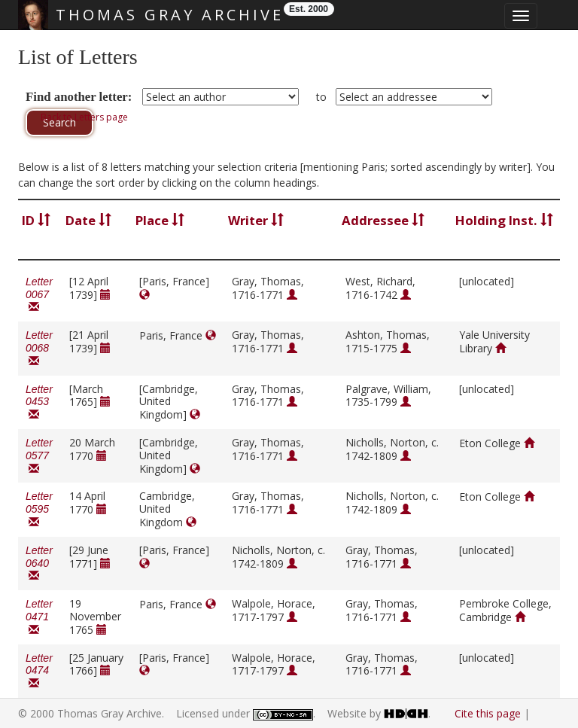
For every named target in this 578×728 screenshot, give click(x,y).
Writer (256, 220)
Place (160, 220)
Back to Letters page (84, 117)
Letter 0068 (39, 348)
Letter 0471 (39, 617)
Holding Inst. (504, 220)
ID (36, 220)
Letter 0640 (39, 564)
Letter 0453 (39, 402)
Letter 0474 (39, 671)
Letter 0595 (39, 509)
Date (88, 220)
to (321, 97)
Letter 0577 (39, 456)
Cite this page (488, 713)
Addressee (383, 220)
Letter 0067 (39, 295)
